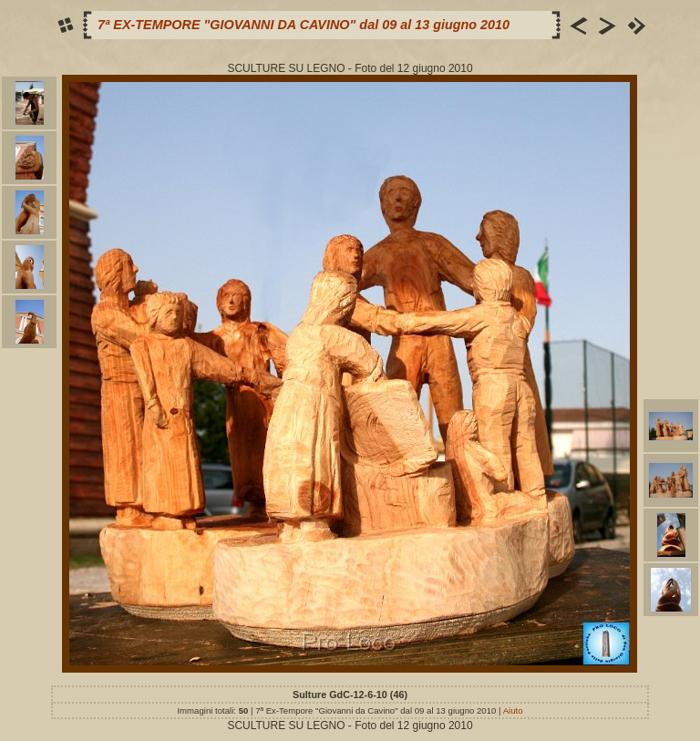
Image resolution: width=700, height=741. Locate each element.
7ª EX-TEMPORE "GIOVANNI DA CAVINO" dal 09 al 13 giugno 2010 (304, 25)
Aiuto (513, 710)
